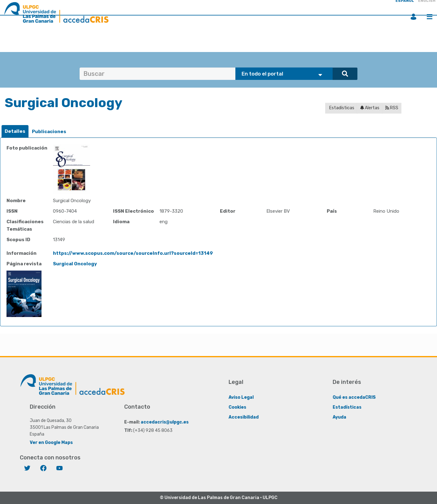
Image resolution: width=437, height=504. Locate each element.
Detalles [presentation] (15, 131)
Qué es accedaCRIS (354, 397)
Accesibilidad (244, 417)
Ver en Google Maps (51, 443)
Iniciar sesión (413, 17)
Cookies (237, 407)
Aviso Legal (241, 397)
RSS (392, 108)
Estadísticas (341, 108)
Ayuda (339, 417)
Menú (430, 17)
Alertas (370, 108)
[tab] (15, 131)
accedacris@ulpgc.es (165, 422)
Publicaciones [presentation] (49, 132)
